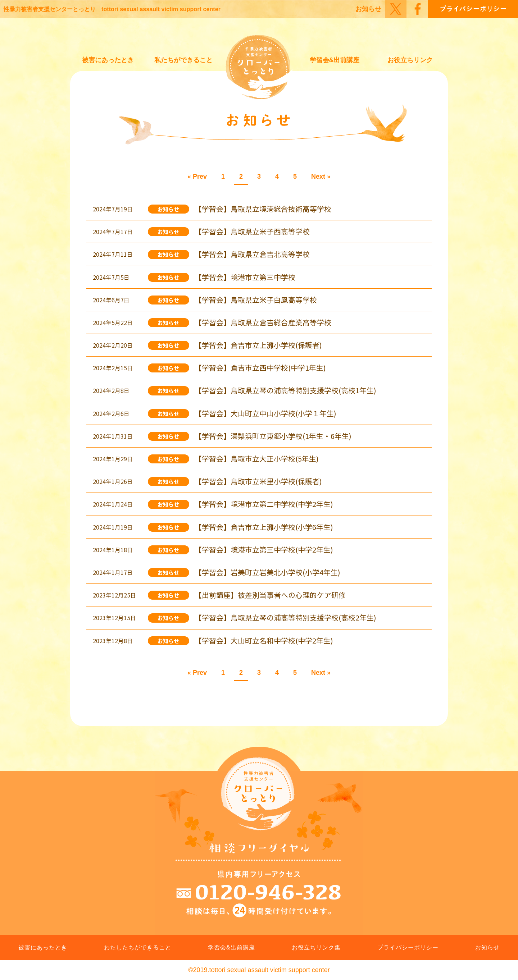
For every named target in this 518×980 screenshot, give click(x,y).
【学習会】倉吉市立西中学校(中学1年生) (260, 368)
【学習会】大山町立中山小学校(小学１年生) (265, 413)
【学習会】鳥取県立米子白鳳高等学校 (256, 300)
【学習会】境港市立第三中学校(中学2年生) (264, 549)
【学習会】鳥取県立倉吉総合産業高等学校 (263, 322)
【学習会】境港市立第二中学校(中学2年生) (264, 504)
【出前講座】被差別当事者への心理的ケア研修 (270, 595)
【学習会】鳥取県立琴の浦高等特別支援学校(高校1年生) (285, 390)
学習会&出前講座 (335, 60)
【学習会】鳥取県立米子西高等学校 (252, 231)
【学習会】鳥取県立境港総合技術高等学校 (263, 209)
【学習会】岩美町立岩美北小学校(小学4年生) (267, 572)
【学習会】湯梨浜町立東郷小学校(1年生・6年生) (273, 436)
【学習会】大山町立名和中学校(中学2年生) (264, 640)
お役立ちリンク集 (316, 947)
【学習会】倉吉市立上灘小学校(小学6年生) (264, 527)
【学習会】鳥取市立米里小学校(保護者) (258, 481)
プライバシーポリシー (408, 947)
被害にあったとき (108, 60)
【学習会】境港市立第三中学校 (245, 277)
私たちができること (183, 60)
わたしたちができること (138, 947)
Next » (321, 177)
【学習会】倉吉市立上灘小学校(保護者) (258, 345)
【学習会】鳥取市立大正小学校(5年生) (257, 459)
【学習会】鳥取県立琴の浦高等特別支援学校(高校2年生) (285, 617)
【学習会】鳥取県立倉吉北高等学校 (252, 254)
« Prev (197, 177)
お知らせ (368, 9)
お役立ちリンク (410, 60)
